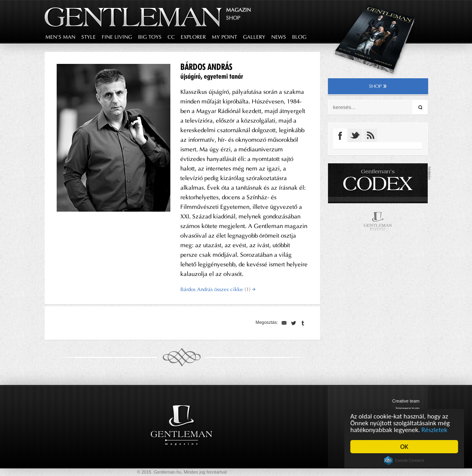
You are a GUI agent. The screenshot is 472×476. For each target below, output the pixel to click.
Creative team (406, 401)
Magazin (239, 10)
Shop (233, 18)
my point (224, 37)
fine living (117, 37)
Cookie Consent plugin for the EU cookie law (404, 460)
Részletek (435, 430)
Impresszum (408, 409)
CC (171, 37)
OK (404, 447)
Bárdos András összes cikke (218, 289)
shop (378, 86)
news (279, 37)
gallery (254, 37)
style (89, 37)
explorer (193, 37)
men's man (60, 37)
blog (299, 37)
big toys (150, 37)
